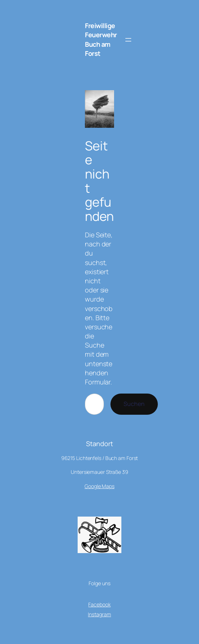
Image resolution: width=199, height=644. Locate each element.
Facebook (99, 604)
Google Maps (99, 486)
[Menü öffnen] (128, 40)
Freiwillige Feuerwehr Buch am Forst (101, 39)
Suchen (134, 404)
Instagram (99, 614)
